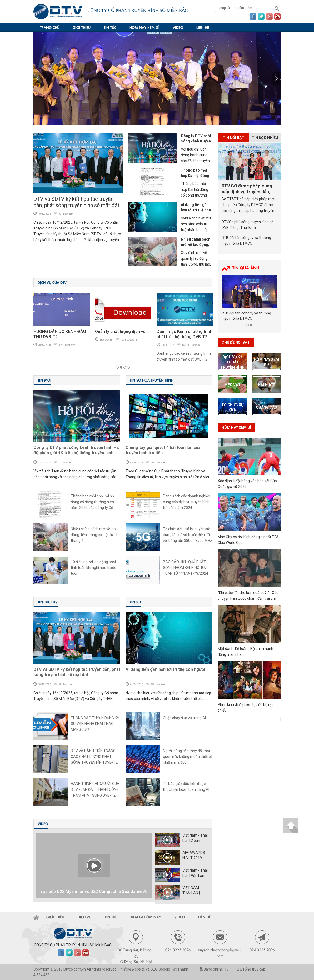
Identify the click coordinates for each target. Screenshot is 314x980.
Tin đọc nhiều (265, 138)
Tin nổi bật (233, 138)
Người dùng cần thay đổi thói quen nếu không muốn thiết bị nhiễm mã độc (187, 757)
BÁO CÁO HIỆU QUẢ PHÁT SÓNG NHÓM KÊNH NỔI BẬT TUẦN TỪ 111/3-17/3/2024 (186, 568)
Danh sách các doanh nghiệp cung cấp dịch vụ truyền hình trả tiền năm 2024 (186, 502)
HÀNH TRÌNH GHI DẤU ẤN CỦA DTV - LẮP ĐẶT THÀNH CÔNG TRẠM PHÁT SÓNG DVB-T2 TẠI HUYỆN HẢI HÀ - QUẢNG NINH (95, 790)
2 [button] (121, 367)
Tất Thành (180, 969)
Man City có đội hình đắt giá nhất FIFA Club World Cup (248, 540)
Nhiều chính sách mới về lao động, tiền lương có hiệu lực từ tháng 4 (95, 535)
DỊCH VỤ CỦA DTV (52, 282)
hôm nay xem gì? (266, 362)
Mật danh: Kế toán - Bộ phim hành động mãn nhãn (245, 652)
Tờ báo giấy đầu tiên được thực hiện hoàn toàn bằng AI (186, 787)
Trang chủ (50, 27)
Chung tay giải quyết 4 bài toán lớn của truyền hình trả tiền (163, 450)
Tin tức (110, 27)
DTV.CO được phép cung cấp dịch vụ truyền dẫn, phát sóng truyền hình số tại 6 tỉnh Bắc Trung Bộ (248, 189)
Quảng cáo (266, 407)
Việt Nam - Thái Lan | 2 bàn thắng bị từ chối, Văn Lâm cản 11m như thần (196, 838)
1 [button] (117, 367)
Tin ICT (135, 602)
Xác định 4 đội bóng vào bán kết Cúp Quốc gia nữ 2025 (247, 484)
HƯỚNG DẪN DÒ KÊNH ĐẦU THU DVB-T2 (60, 334)
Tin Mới (44, 380)
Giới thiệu (82, 27)
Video (178, 27)
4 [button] (128, 367)
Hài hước (267, 385)
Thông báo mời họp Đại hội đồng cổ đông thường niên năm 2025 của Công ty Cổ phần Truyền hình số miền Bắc (95, 502)
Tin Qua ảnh (246, 268)
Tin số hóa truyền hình (152, 380)
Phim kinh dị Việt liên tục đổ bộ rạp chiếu (246, 707)
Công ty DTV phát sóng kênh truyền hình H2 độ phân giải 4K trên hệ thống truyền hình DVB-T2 (76, 450)
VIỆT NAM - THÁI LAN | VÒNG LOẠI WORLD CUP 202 (196, 891)
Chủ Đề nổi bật (236, 342)
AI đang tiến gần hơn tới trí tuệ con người (196, 210)
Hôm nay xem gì (144, 27)
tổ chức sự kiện (233, 407)
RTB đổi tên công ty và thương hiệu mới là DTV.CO (246, 241)
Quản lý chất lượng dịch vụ (120, 331)
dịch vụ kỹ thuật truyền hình (232, 362)
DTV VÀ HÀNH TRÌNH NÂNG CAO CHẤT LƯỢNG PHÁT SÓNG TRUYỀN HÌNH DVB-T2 (94, 757)
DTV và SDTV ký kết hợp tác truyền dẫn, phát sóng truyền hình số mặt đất (76, 202)
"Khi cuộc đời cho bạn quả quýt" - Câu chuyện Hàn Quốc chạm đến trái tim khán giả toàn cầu (248, 596)
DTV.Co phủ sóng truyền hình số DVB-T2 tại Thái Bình (248, 225)
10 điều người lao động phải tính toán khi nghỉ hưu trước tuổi (93, 568)
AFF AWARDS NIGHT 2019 (194, 855)
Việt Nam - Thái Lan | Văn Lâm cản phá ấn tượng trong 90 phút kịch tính (195, 873)
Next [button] (38, 79)
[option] (157, 79)
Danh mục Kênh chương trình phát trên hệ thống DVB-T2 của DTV (185, 337)
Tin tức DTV (48, 602)
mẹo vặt (232, 385)
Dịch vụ (84, 917)
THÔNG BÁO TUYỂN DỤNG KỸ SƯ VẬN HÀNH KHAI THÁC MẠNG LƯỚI (95, 724)
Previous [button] (276, 79)
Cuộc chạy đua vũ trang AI (184, 718)
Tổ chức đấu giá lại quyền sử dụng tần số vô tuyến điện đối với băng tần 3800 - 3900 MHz (188, 535)
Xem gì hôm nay (146, 917)
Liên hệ (203, 27)
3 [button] (125, 367)
